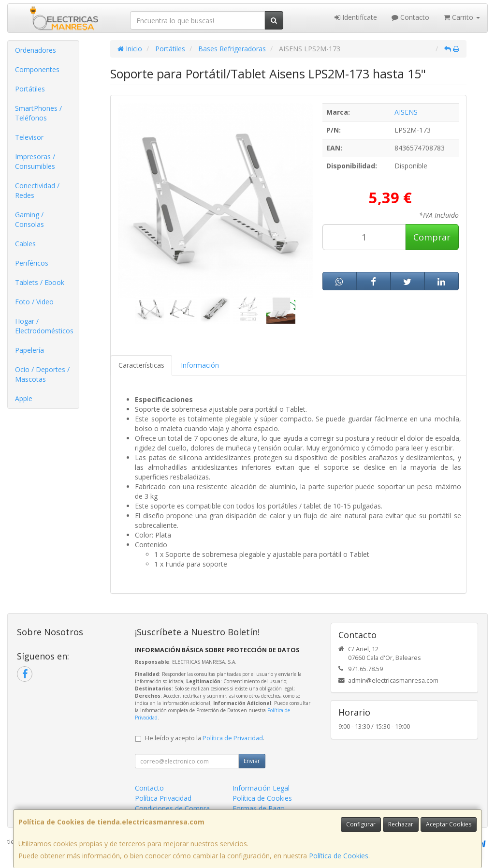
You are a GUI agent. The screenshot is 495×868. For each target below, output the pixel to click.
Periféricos (32, 263)
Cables (25, 244)
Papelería (29, 350)
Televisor (29, 137)
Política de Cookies (339, 856)
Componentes (37, 69)
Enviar (252, 761)
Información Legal (261, 788)
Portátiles (30, 89)
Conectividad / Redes (37, 190)
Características (141, 365)
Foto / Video (34, 302)
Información (200, 365)
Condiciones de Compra (172, 808)
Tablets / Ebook (40, 282)
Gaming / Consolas (29, 219)
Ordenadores (36, 50)
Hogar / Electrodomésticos (44, 326)
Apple (24, 398)
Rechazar (401, 824)
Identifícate (356, 17)
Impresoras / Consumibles (35, 161)
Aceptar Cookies (449, 824)
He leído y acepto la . (205, 738)
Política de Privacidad (233, 738)
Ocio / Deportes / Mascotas (42, 374)
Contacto (410, 17)
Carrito (462, 17)
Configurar (361, 824)
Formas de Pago (259, 808)
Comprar (432, 237)
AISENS (406, 112)
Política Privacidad (163, 798)
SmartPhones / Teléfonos (38, 113)
